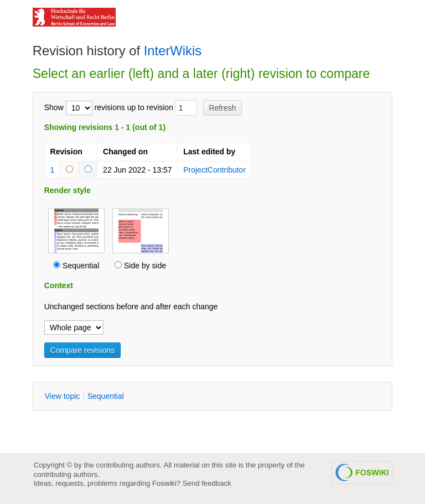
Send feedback (207, 483)
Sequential (81, 266)
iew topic (63, 396)
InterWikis (173, 51)
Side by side (145, 266)
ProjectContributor (214, 170)
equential (106, 396)
